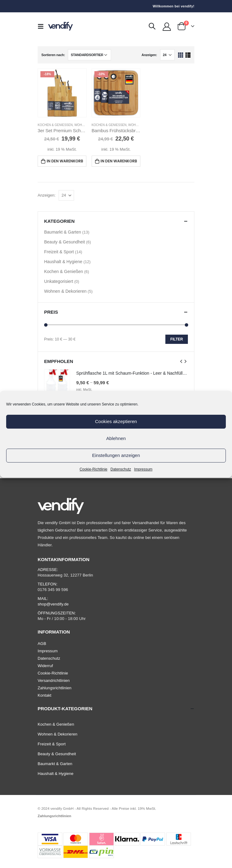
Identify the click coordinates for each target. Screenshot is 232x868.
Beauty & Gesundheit (64, 242)
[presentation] (181, 361)
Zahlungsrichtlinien (55, 688)
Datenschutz (121, 469)
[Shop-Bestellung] (89, 55)
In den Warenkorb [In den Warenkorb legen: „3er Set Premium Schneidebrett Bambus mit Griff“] (65, 161)
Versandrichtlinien (54, 681)
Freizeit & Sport (59, 252)
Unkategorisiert (59, 281)
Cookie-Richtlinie (93, 469)
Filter (177, 339)
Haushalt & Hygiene (63, 262)
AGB (42, 644)
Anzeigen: (149, 55)
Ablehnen (116, 438)
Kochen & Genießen (55, 125)
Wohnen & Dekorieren (65, 291)
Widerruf (45, 666)
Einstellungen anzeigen (116, 455)
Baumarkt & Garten (63, 232)
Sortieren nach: (53, 55)
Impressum (143, 469)
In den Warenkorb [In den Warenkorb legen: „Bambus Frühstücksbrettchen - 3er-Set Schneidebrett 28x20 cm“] (119, 161)
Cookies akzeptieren (116, 421)
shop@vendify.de (53, 604)
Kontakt (45, 695)
